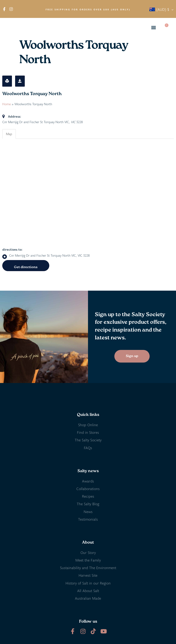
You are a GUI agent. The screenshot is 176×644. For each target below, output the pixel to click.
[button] (154, 27)
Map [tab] (9, 134)
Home (7, 104)
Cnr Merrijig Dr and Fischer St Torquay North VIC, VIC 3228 (46, 255)
